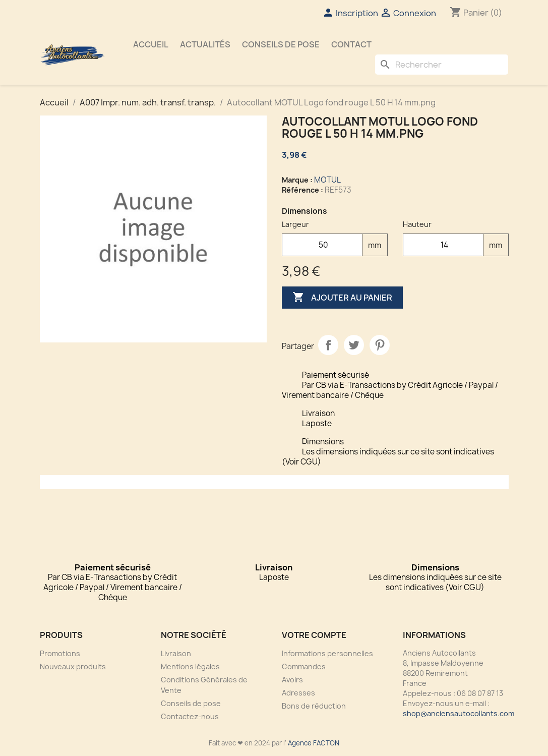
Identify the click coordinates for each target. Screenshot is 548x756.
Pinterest (380, 345)
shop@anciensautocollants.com (459, 713)
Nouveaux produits (73, 666)
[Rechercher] (442, 65)
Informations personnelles (327, 653)
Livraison (176, 653)
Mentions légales (190, 666)
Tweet (354, 345)
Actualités (205, 44)
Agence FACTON (314, 743)
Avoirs (292, 680)
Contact (351, 44)
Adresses (298, 693)
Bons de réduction (314, 706)
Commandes (304, 666)
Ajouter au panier (342, 298)
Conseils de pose (281, 44)
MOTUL (327, 180)
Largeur (295, 224)
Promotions (60, 653)
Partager (328, 345)
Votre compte (314, 635)
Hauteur (417, 224)
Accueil (151, 44)
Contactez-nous (190, 716)
